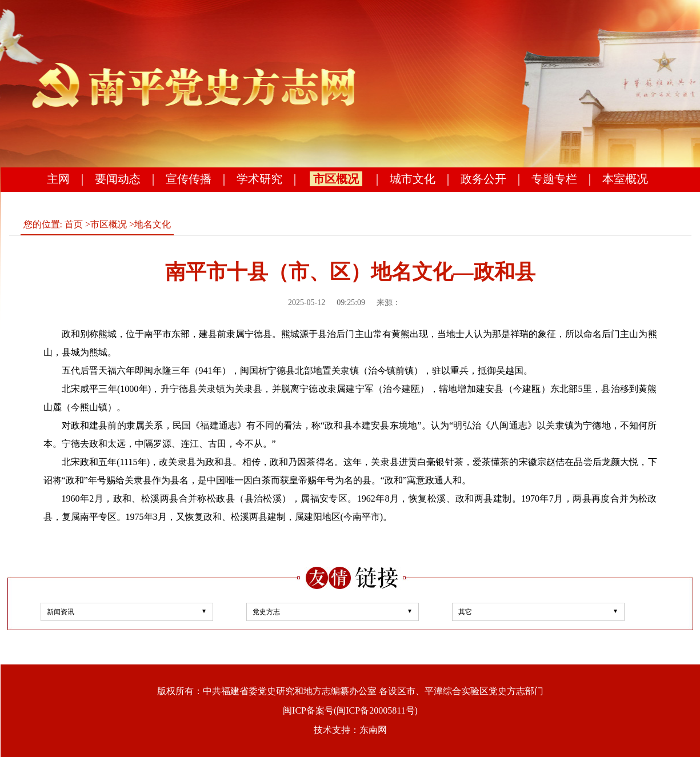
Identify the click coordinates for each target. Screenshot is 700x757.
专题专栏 (554, 179)
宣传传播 (189, 179)
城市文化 (413, 179)
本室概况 (625, 179)
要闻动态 (118, 179)
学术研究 (259, 179)
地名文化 (153, 224)
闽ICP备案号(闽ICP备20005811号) (350, 710)
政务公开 (483, 179)
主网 (58, 179)
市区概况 (336, 179)
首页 (74, 224)
